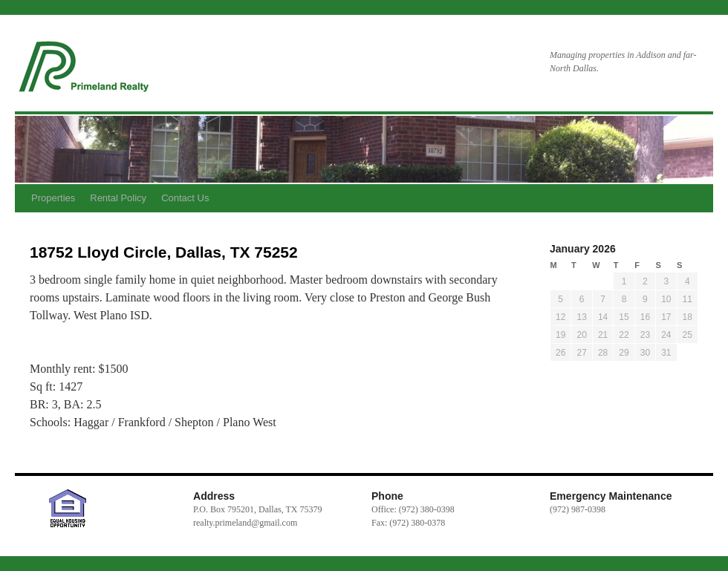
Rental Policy (118, 198)
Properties (53, 198)
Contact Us (185, 198)
